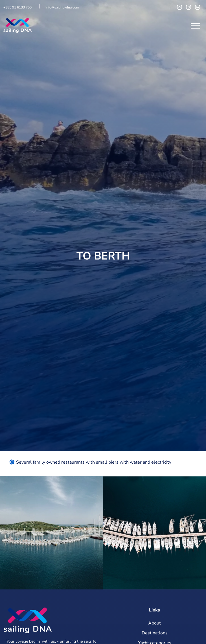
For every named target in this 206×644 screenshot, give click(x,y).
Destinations (155, 633)
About (154, 623)
